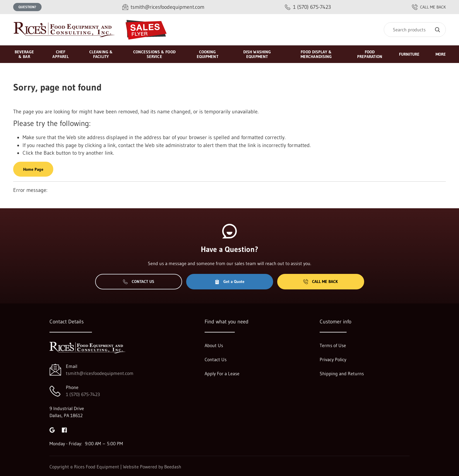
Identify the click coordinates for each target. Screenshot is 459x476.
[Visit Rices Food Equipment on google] (52, 429)
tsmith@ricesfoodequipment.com (100, 373)
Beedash (173, 467)
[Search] (415, 30)
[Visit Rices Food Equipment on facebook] (64, 429)
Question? (27, 7)
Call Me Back (321, 281)
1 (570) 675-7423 (83, 394)
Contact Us (139, 281)
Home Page (33, 169)
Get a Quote (229, 281)
